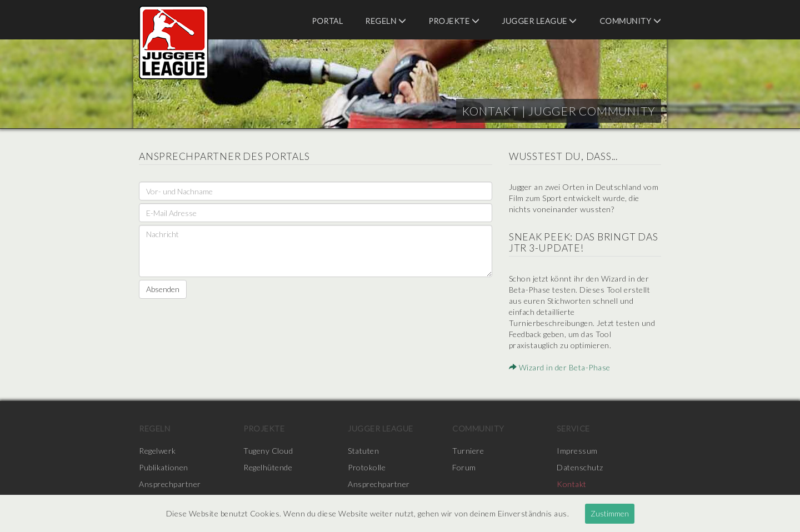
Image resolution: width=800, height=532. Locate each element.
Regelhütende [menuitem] (268, 467)
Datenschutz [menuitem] (580, 467)
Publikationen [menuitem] (164, 467)
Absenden (163, 289)
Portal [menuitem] (327, 21)
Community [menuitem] (631, 21)
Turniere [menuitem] (468, 451)
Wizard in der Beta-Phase (560, 367)
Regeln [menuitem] (386, 21)
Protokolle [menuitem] (367, 467)
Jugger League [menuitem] (539, 21)
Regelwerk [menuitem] (157, 451)
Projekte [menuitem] (454, 21)
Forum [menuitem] (464, 467)
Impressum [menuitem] (577, 451)
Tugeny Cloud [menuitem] (268, 451)
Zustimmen (610, 513)
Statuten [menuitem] (363, 451)
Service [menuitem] (573, 428)
